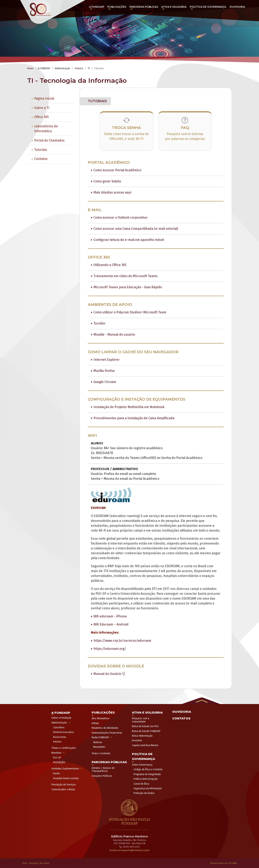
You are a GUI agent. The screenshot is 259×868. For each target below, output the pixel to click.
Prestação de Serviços (64, 785)
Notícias (98, 742)
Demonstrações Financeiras (107, 733)
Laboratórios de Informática (46, 129)
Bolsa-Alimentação (142, 736)
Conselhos (59, 728)
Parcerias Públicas (144, 7)
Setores (79, 68)
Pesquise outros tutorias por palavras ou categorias (185, 136)
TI (89, 68)
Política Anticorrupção (146, 779)
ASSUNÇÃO (59, 762)
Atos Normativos (101, 718)
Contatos (41, 159)
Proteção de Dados (144, 793)
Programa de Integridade (147, 774)
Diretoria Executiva (63, 732)
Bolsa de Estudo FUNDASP (146, 731)
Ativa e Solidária (174, 7)
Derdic (57, 773)
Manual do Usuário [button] (109, 674)
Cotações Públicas (102, 776)
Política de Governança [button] (208, 7)
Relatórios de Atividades (105, 728)
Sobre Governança (142, 765)
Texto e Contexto (101, 753)
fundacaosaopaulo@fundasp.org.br (129, 850)
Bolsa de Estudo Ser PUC (145, 726)
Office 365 (41, 117)
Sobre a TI (42, 108)
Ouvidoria (237, 7)
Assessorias (60, 737)
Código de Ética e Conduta (148, 769)
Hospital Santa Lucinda (66, 778)
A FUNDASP (97, 7)
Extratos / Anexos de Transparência (103, 770)
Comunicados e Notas (63, 789)
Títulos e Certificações (64, 748)
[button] (201, 700)
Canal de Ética (141, 784)
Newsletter (99, 747)
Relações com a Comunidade (141, 720)
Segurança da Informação (148, 788)
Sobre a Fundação (61, 718)
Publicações (117, 7)
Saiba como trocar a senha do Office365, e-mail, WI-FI (126, 136)
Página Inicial (44, 98)
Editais (95, 723)
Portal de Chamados (49, 140)
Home (30, 68)
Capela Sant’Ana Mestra (145, 745)
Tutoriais (41, 150)
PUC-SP (57, 758)
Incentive (137, 740)
